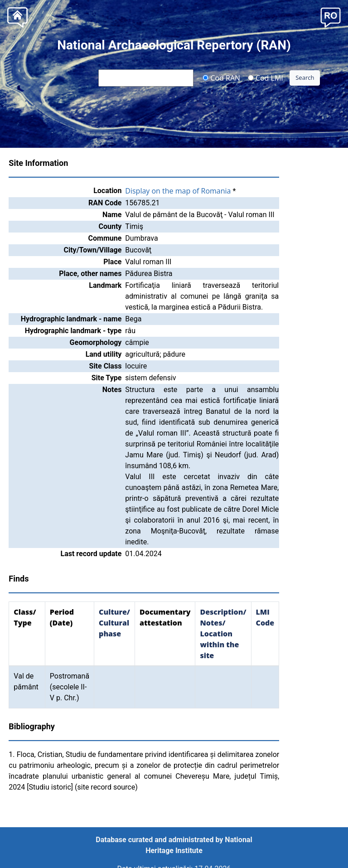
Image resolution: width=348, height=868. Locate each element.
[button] (331, 17)
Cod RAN (221, 78)
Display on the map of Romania (178, 191)
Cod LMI (266, 78)
